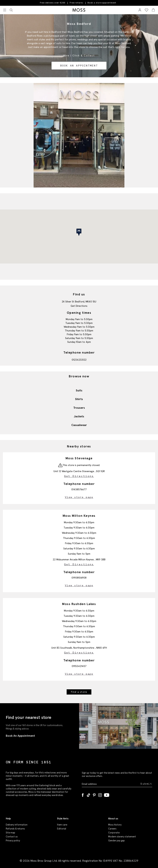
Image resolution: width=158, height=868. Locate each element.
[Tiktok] (88, 794)
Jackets (79, 416)
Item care (62, 825)
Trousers (79, 408)
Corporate (114, 833)
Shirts (79, 399)
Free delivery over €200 (53, 3)
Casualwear (79, 425)
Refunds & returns (15, 829)
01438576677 (79, 489)
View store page (79, 497)
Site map (10, 833)
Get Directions (79, 306)
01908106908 (79, 578)
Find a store (79, 692)
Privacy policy (13, 841)
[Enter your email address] (111, 784)
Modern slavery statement (122, 837)
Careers (112, 829)
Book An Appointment (20, 736)
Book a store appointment (102, 3)
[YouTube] (107, 794)
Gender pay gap (116, 841)
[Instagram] (100, 794)
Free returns (76, 3)
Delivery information (17, 825)
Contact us (12, 837)
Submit (146, 784)
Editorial (62, 829)
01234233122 (79, 360)
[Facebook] (83, 794)
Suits (79, 390)
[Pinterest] (94, 794)
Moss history (115, 825)
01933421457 (79, 666)
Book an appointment (79, 66)
